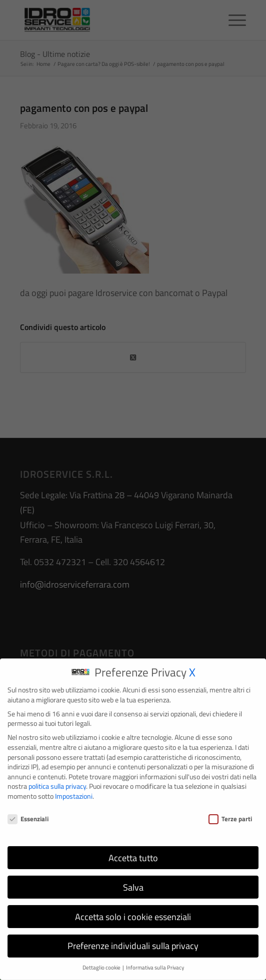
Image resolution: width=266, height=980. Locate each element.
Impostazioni (74, 792)
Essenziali (28, 815)
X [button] (192, 668)
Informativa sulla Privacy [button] (155, 964)
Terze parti (230, 815)
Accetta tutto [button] (133, 853)
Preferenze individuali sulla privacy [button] (133, 942)
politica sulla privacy (57, 782)
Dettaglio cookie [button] (102, 964)
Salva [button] (133, 883)
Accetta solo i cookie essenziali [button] (133, 912)
